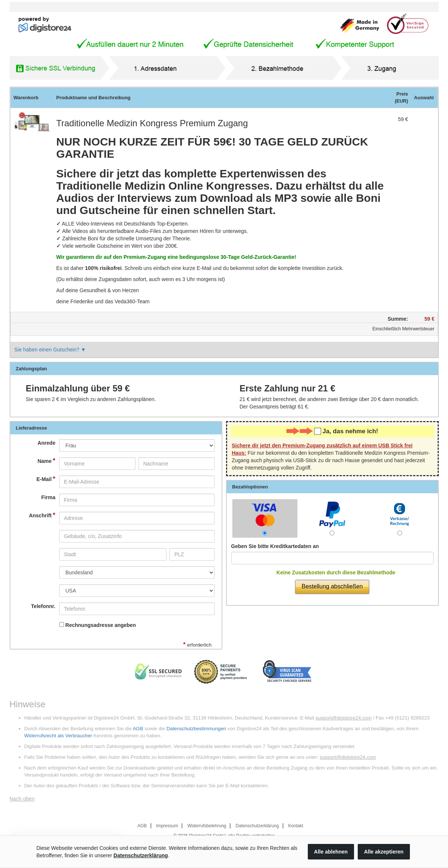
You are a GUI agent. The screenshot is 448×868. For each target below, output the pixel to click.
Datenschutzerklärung (257, 826)
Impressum (167, 826)
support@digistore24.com (344, 718)
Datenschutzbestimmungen (196, 729)
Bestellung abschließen (332, 586)
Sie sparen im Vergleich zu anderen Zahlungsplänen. (91, 399)
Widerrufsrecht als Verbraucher (58, 736)
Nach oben (22, 799)
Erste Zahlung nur (288, 388)
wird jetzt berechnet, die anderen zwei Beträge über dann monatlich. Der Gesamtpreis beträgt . (329, 403)
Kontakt (296, 826)
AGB (138, 729)
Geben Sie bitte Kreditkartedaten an (275, 546)
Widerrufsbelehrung (207, 826)
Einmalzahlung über (78, 388)
